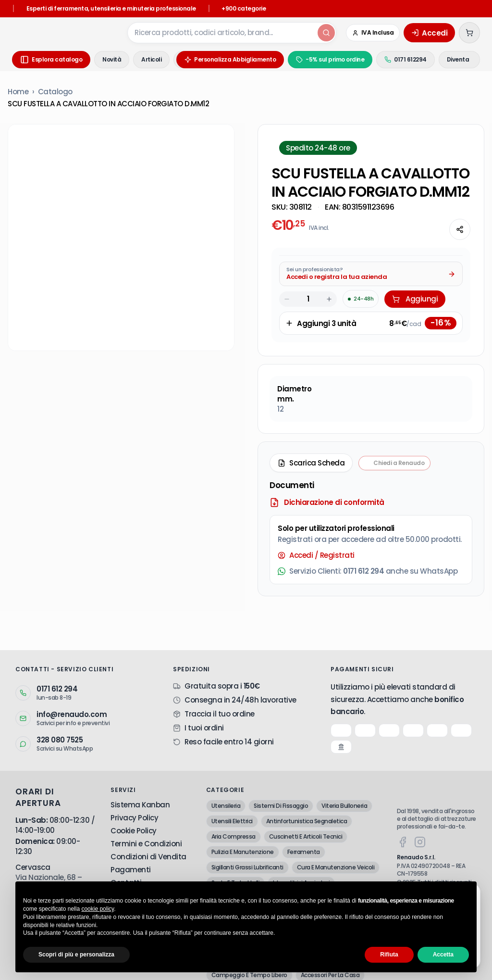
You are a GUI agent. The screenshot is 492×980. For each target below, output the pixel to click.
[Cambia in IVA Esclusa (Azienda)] (373, 33)
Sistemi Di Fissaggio (281, 806)
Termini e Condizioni (146, 844)
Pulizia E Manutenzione (243, 852)
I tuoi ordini (204, 728)
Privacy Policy (134, 818)
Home (18, 92)
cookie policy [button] (98, 909)
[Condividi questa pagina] (460, 229)
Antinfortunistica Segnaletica (307, 821)
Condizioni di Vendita (148, 857)
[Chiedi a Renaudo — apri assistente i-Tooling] (394, 463)
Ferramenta (304, 852)
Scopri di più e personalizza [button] (76, 955)
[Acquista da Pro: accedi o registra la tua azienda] (371, 274)
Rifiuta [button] (389, 955)
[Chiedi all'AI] (435, 229)
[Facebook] (403, 842)
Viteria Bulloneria (344, 806)
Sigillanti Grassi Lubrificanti (247, 867)
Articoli (151, 59)
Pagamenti (131, 870)
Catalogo (55, 92)
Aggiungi (415, 299)
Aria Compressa (234, 836)
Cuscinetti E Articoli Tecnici (306, 836)
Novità (112, 59)
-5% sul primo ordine (314, 59)
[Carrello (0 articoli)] (469, 33)
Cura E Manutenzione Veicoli (336, 867)
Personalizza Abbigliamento (214, 59)
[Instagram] (420, 842)
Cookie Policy (134, 831)
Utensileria (226, 806)
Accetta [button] (443, 955)
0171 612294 (389, 59)
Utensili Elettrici (232, 821)
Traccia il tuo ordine (220, 714)
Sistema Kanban (140, 805)
